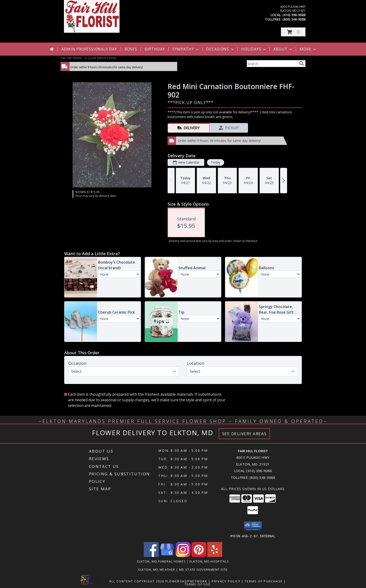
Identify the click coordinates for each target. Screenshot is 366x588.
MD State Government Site (203, 569)
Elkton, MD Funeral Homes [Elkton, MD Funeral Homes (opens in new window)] (161, 561)
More (308, 49)
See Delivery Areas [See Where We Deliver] (245, 434)
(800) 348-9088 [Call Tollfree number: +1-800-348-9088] (262, 477)
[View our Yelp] (215, 555)
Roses (131, 49)
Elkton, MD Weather (157, 569)
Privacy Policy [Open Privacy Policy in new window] (226, 581)
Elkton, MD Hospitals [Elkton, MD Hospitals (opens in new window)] (209, 561)
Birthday (155, 49)
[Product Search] (272, 64)
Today (216, 162)
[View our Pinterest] (199, 555)
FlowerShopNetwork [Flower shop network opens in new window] (186, 581)
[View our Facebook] (151, 555)
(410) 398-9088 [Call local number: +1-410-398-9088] (294, 15)
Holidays (254, 49)
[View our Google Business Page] (167, 555)
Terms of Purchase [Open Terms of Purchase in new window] (264, 581)
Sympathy (186, 49)
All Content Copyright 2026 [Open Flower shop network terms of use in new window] (137, 581)
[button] (293, 32)
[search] (302, 63)
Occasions (220, 49)
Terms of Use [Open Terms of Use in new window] (198, 584)
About (283, 49)
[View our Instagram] (183, 555)
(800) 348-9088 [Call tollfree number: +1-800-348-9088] (294, 19)
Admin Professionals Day (89, 49)
